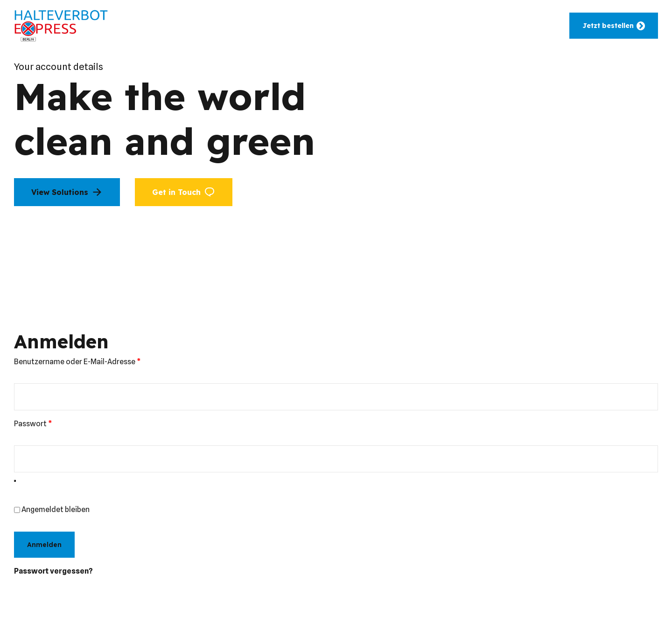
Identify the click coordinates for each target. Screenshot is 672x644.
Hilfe (452, 26)
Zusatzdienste (360, 26)
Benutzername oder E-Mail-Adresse (98, 361)
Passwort (53, 423)
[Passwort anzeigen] (15, 481)
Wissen (492, 26)
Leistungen (297, 26)
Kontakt (537, 26)
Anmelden (44, 545)
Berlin (414, 26)
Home (172, 26)
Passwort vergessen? (53, 571)
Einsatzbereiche (230, 26)
